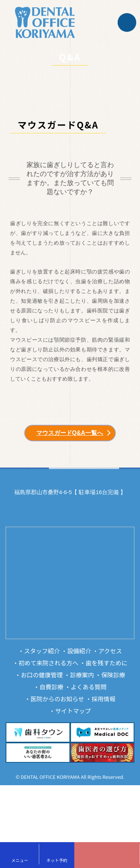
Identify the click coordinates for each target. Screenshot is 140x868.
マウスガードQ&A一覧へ (70, 433)
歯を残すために (106, 663)
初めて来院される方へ (49, 663)
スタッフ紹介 (42, 651)
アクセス (110, 651)
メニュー (20, 860)
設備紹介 (79, 651)
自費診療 (52, 687)
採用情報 (103, 699)
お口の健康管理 (42, 675)
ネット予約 (57, 860)
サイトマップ (73, 711)
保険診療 (113, 675)
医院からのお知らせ (57, 699)
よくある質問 (88, 687)
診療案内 (82, 675)
